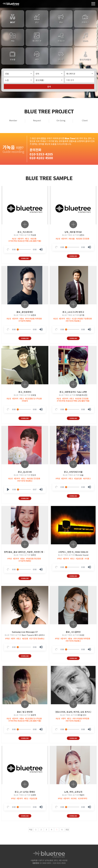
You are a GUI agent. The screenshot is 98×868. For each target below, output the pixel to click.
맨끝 (67, 828)
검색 (49, 86)
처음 (31, 828)
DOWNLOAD (25, 257)
